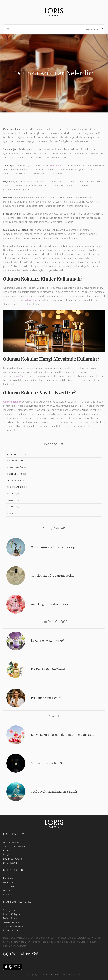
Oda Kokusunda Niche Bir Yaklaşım (54, 547)
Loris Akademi (11, 863)
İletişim (7, 854)
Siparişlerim (9, 910)
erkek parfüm (30, 300)
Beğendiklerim (11, 918)
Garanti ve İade (11, 922)
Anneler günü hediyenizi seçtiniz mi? (56, 604)
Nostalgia (8, 894)
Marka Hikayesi (11, 842)
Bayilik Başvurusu (12, 858)
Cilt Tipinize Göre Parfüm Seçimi (53, 576)
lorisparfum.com (53, 974)
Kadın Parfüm (15, 461)
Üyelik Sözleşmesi (13, 914)
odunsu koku (56, 165)
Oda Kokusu (14, 480)
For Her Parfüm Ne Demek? (49, 669)
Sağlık (11, 507)
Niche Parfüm (15, 487)
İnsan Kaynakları (12, 930)
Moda (10, 513)
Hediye (11, 494)
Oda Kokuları (10, 886)
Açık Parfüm (14, 454)
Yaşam (11, 500)
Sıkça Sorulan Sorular (14, 846)
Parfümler (8, 878)
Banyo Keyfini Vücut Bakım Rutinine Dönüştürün (64, 735)
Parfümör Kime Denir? (46, 698)
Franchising (9, 850)
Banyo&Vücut (10, 882)
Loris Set (8, 890)
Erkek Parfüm (15, 467)
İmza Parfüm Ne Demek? (48, 641)
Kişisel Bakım (15, 474)
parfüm (20, 376)
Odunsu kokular (12, 402)
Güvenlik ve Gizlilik (13, 926)
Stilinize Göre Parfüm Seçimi (50, 763)
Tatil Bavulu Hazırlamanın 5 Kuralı (54, 792)
